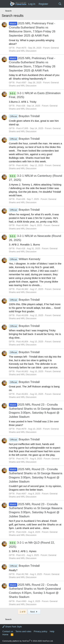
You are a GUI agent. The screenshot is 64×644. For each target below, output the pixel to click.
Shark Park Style (12, 627)
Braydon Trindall (24, 116)
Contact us (8, 631)
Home (5, 634)
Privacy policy (41, 631)
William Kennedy (25, 259)
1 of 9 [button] (22, 612)
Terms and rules (23, 631)
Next (34, 612)
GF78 (12, 48)
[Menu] (5, 4)
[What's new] (53, 4)
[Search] (60, 4)
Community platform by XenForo (28, 641)
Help (52, 631)
